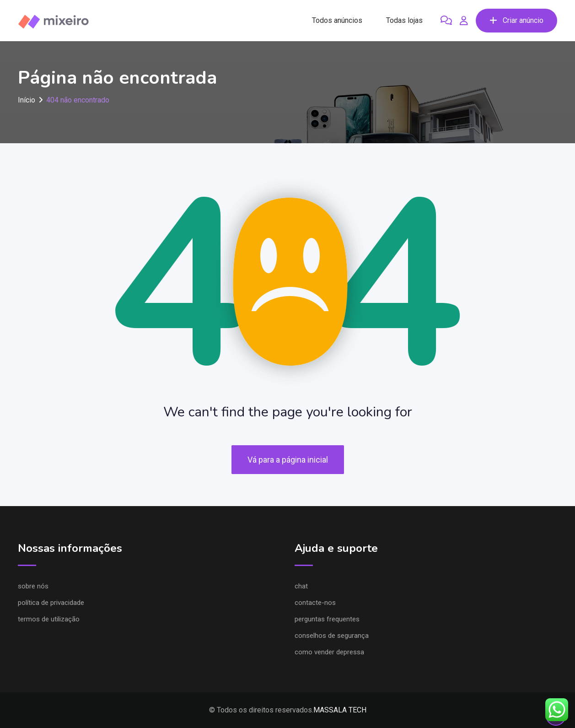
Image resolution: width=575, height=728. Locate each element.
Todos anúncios (337, 20)
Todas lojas (404, 20)
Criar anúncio (516, 20)
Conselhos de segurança (332, 636)
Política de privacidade (51, 603)
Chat (301, 586)
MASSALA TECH (340, 710)
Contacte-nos (315, 603)
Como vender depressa (329, 652)
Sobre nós (33, 586)
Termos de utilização (49, 619)
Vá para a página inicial (288, 460)
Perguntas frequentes (327, 619)
